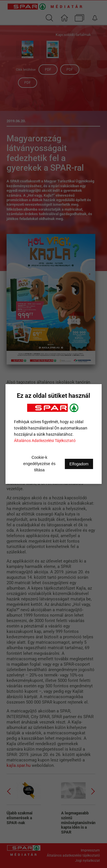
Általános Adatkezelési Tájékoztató (45, 441)
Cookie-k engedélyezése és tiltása (40, 464)
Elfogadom (79, 464)
